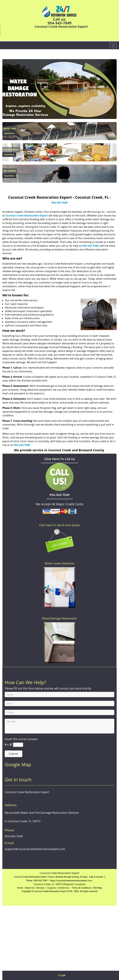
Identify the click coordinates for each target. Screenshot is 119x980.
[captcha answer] (18, 745)
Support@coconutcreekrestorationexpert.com (35, 917)
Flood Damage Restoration (60, 618)
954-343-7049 (60, 23)
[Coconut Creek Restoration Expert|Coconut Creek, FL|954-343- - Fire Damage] (10, 171)
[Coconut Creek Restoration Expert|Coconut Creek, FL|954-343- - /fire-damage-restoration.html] (59, 173)
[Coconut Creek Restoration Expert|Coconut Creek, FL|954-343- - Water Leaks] (10, 129)
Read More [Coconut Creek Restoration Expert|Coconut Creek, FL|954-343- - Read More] (9, 133)
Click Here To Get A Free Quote (59, 525)
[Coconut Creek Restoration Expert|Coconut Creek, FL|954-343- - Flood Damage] (11, 150)
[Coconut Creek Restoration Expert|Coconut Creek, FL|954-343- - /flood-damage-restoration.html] (59, 152)
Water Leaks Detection (60, 563)
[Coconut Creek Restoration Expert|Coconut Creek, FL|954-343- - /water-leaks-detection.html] (59, 131)
